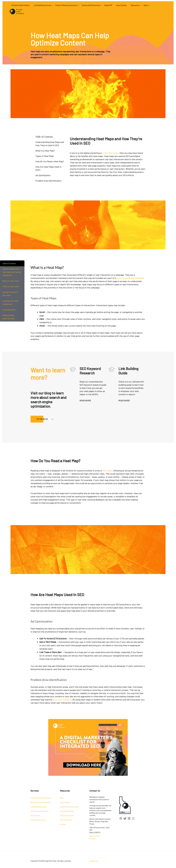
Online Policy (94, 861)
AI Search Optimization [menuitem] (20, 5)
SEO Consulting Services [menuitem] (40, 811)
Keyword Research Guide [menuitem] (69, 807)
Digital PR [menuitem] (108, 5)
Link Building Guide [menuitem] (67, 811)
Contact (93, 839)
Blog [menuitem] (62, 798)
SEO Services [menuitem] (36, 816)
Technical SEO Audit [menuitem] (38, 820)
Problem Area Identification (48, 181)
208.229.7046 (95, 836)
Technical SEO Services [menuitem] (91, 5)
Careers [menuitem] (63, 824)
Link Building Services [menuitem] (42, 5)
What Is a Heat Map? (45, 151)
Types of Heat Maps (45, 156)
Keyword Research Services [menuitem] (41, 802)
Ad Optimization (43, 175)
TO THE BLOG (45, 418)
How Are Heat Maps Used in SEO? (48, 168)
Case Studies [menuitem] (121, 5)
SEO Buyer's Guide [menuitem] (67, 816)
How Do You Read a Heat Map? (50, 161)
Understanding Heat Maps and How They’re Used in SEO (50, 144)
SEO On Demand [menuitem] (66, 820)
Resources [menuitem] (135, 5)
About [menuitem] (146, 5)
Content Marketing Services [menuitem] (66, 5)
